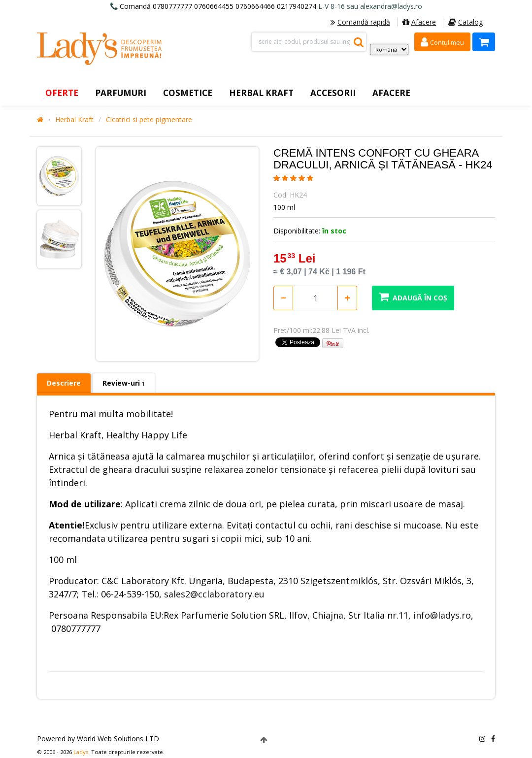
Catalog (465, 22)
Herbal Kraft (74, 120)
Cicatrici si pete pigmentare (149, 120)
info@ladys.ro (442, 615)
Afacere (419, 22)
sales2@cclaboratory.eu (214, 594)
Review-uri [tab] (124, 383)
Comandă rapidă (360, 22)
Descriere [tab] (64, 383)
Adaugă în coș (413, 297)
